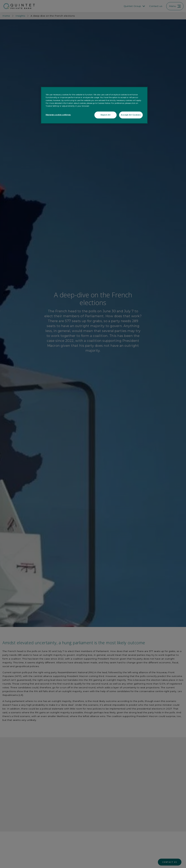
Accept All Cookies (131, 115)
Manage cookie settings (58, 115)
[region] (94, 105)
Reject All (106, 115)
